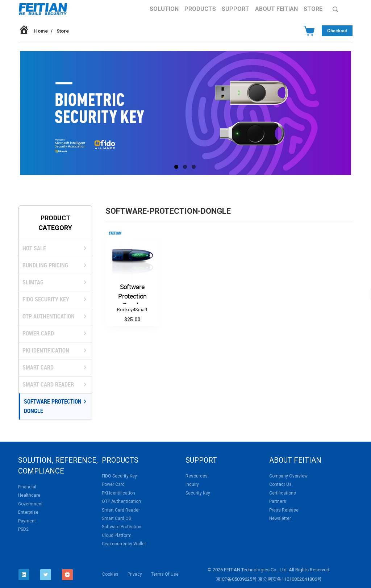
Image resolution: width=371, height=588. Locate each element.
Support (235, 9)
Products (200, 9)
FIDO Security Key (46, 299)
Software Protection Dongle (53, 406)
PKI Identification (46, 350)
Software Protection (122, 527)
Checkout (337, 31)
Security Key (198, 493)
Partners (278, 501)
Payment (27, 521)
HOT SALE (34, 248)
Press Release (284, 510)
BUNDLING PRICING (45, 265)
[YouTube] (67, 575)
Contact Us (280, 484)
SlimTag (33, 282)
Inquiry (192, 484)
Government (30, 504)
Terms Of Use (165, 574)
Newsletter (280, 518)
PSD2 (23, 529)
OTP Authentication (49, 316)
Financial (27, 487)
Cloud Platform (117, 535)
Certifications (283, 493)
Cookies (110, 574)
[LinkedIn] (24, 575)
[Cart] (309, 31)
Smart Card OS (116, 518)
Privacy (135, 574)
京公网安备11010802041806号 (290, 579)
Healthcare (29, 495)
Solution (164, 9)
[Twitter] (46, 575)
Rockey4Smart (132, 310)
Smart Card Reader (48, 384)
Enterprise (28, 512)
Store (313, 9)
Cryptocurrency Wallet (124, 544)
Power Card (38, 333)
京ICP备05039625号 (236, 579)
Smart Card (38, 367)
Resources (197, 476)
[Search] (335, 9)
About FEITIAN (276, 9)
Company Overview (288, 476)
